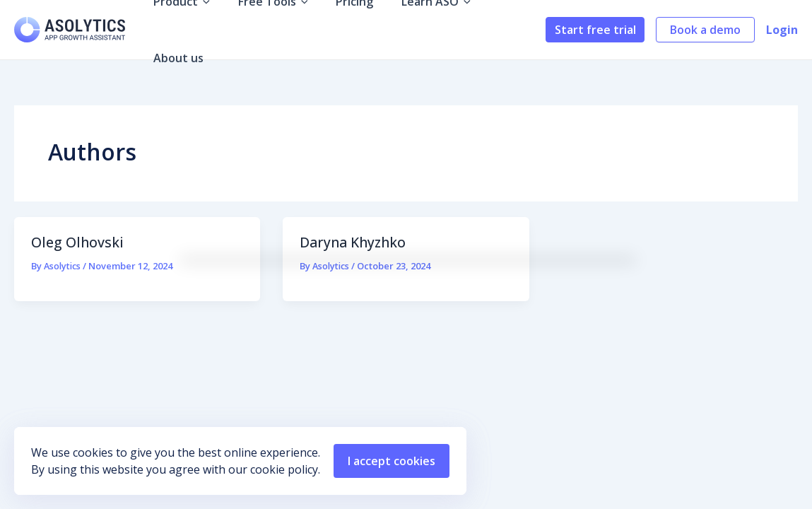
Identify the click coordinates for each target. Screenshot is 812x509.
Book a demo (705, 30)
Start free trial (595, 30)
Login (782, 30)
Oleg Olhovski (78, 242)
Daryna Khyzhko (355, 242)
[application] (207, 30)
